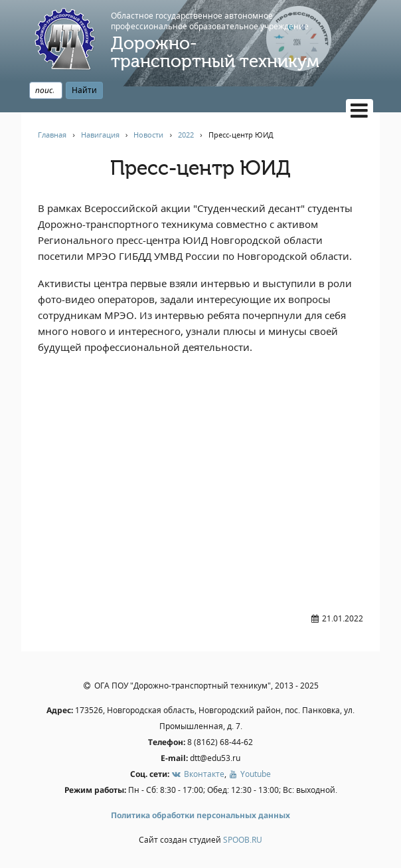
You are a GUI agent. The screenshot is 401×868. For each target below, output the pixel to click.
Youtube (250, 774)
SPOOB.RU (243, 840)
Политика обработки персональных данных (200, 815)
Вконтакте (198, 774)
